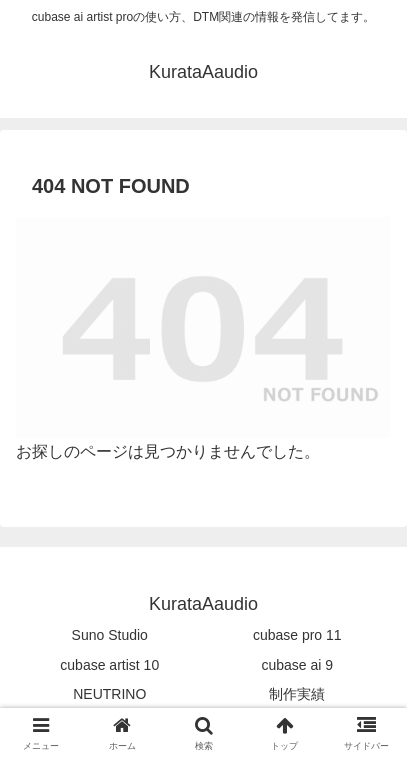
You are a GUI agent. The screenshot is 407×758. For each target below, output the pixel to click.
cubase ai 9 (297, 665)
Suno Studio (110, 635)
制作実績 (297, 694)
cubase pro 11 (297, 635)
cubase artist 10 (109, 665)
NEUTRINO (109, 694)
